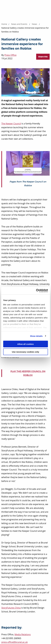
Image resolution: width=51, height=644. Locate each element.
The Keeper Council (11, 124)
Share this (43, 57)
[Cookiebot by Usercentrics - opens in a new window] (36, 291)
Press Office (10, 55)
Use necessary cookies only (25, 352)
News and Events (19, 24)
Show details (36, 336)
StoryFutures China (11, 608)
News (34, 24)
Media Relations (23, 634)
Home (4, 24)
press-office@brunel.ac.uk (14, 642)
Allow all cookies (26, 344)
